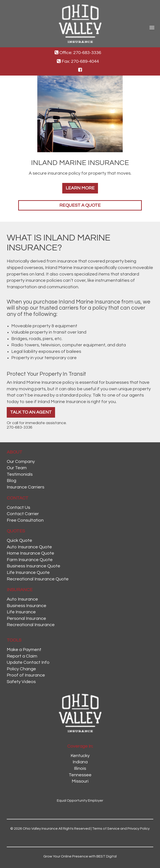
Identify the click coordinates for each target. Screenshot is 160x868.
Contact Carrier (23, 514)
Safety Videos (21, 682)
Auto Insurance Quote (29, 547)
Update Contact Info (28, 662)
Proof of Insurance (26, 675)
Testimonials (20, 474)
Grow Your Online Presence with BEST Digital (80, 856)
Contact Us (18, 508)
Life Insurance (21, 612)
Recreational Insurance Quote (38, 579)
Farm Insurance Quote (30, 560)
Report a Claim (22, 656)
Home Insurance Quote (30, 553)
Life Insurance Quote (28, 573)
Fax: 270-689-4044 (78, 61)
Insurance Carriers (26, 487)
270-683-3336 (20, 427)
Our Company (21, 462)
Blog (11, 481)
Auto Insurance (22, 599)
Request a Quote (80, 205)
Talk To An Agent (31, 412)
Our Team (17, 468)
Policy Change (21, 669)
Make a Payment (24, 650)
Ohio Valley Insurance (40, 829)
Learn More (80, 188)
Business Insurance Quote (33, 566)
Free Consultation (25, 520)
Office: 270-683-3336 (78, 53)
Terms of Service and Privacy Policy (121, 829)
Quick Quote (19, 540)
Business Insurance (27, 606)
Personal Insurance (26, 618)
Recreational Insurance (31, 625)
